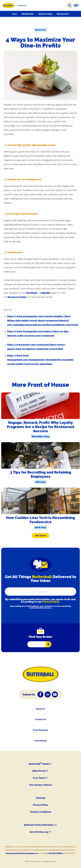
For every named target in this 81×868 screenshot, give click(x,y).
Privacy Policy (51, 602)
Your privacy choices (40, 785)
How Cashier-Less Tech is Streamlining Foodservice (40, 520)
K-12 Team (39, 778)
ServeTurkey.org (39, 832)
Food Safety (40, 741)
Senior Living (45, 14)
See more (40, 535)
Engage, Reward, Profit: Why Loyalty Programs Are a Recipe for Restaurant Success (41, 427)
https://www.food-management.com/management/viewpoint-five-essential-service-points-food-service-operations (41, 360)
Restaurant (63, 14)
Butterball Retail (39, 764)
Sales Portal (39, 771)
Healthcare (28, 14)
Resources (41, 30)
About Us (40, 709)
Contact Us (41, 719)
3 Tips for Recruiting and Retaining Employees (41, 474)
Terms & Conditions (40, 812)
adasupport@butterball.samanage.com (22, 853)
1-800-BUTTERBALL (55, 853)
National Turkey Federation (39, 825)
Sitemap (41, 798)
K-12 (15, 14)
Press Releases (40, 730)
